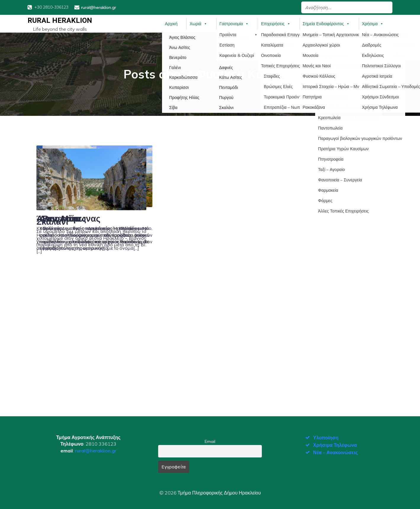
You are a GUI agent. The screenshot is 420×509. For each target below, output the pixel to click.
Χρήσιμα (373, 23)
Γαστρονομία (234, 23)
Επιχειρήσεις (276, 23)
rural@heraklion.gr (96, 450)
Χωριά (198, 23)
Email (210, 441)
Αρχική (171, 23)
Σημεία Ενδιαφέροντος (326, 23)
